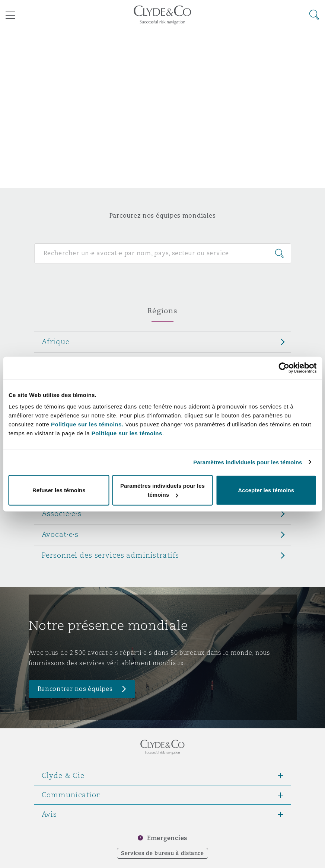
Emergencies (167, 838)
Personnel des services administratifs (111, 555)
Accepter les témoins (266, 490)
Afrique (56, 342)
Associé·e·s (62, 513)
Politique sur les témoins (127, 433)
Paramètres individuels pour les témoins (248, 462)
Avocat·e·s (60, 534)
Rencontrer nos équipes (75, 689)
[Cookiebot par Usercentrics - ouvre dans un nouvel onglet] (284, 368)
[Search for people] (163, 253)
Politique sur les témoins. (87, 424)
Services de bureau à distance (162, 853)
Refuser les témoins (59, 490)
